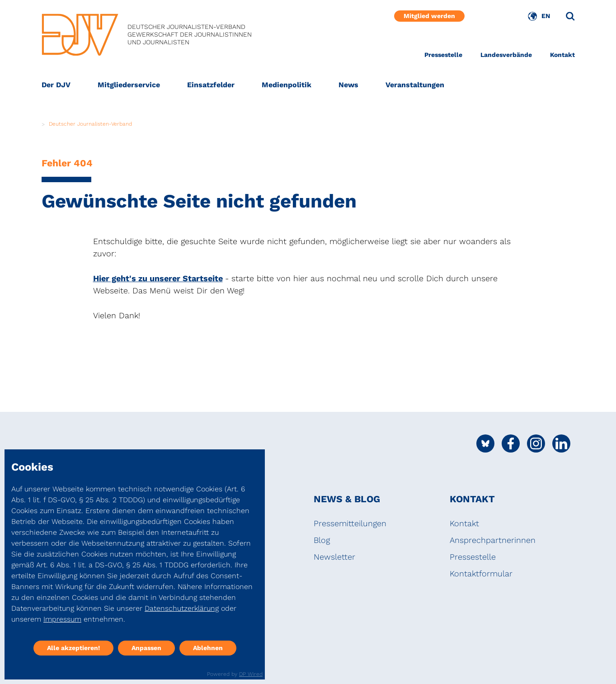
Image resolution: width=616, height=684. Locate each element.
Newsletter (334, 557)
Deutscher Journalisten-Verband (90, 124)
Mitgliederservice (129, 85)
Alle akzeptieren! (73, 648)
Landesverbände (506, 55)
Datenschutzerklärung (182, 608)
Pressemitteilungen (350, 523)
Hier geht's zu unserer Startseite (158, 278)
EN (546, 16)
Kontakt (562, 55)
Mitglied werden (429, 16)
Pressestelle (443, 55)
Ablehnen (208, 648)
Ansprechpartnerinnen (493, 540)
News (348, 85)
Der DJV (56, 85)
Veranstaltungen (415, 85)
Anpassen (146, 648)
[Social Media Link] (485, 443)
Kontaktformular (481, 573)
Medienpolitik (287, 85)
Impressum (62, 619)
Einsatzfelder (211, 85)
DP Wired (251, 674)
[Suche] (570, 16)
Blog (322, 540)
